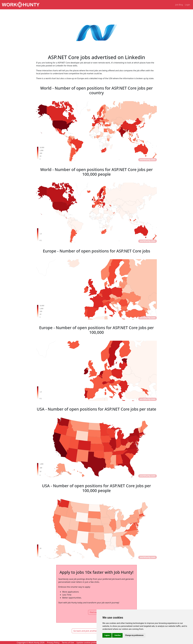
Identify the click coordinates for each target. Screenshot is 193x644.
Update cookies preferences (89, 643)
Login (187, 5)
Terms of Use (68, 643)
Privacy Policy (53, 643)
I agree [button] (107, 635)
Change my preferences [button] (134, 635)
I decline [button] (117, 635)
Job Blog (179, 5)
